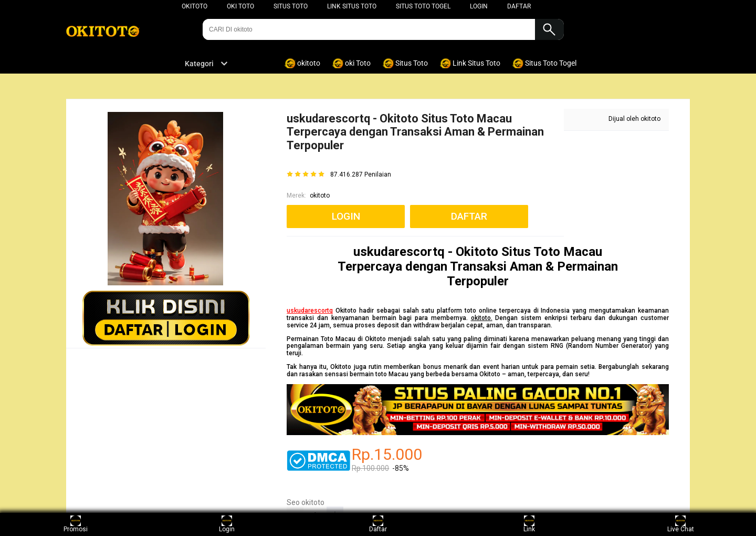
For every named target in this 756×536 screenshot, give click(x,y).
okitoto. (482, 318)
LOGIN (479, 6)
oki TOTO (240, 6)
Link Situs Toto (352, 6)
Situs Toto (291, 6)
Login (227, 524)
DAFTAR (519, 6)
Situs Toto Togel (423, 6)
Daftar (378, 524)
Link (529, 524)
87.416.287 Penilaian (361, 175)
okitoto (195, 6)
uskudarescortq (310, 311)
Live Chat (681, 524)
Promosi (76, 524)
